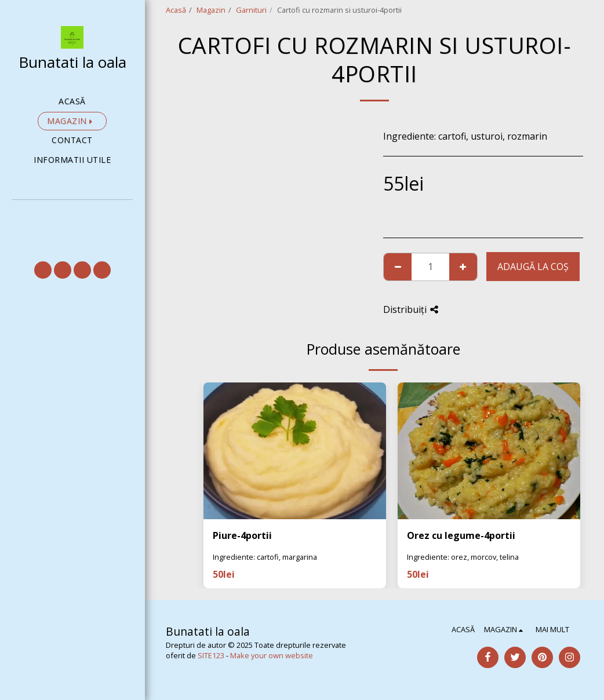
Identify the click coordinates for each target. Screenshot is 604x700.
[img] (295, 451)
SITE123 (211, 655)
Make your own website (272, 655)
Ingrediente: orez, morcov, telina (463, 557)
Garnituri (251, 10)
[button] (72, 216)
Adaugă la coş (533, 267)
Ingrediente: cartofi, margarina (265, 557)
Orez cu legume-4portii (461, 535)
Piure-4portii (242, 535)
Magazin (211, 10)
